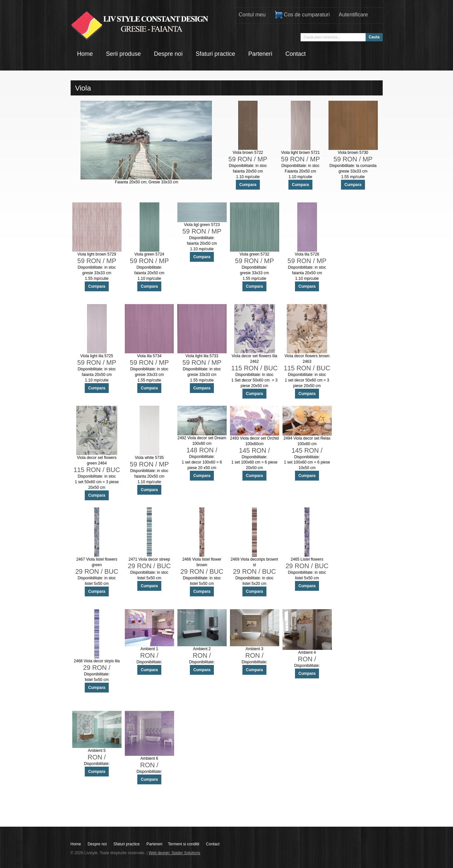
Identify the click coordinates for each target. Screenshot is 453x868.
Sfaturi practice (126, 844)
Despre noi (97, 844)
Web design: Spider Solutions (174, 853)
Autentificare (353, 15)
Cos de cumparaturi (302, 15)
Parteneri (155, 844)
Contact (213, 844)
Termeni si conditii (183, 844)
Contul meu (252, 15)
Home (76, 844)
